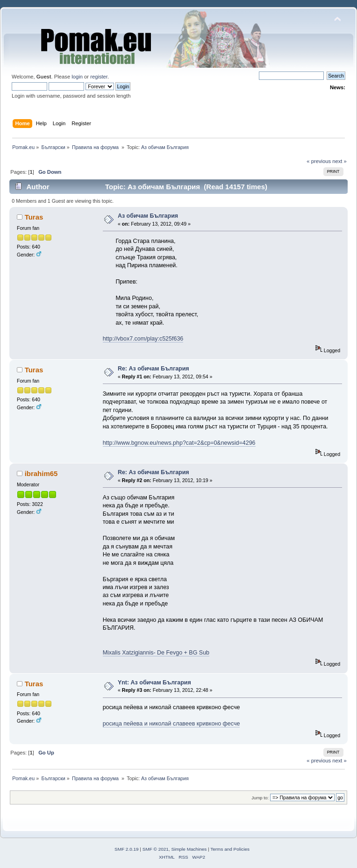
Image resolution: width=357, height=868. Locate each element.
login (77, 77)
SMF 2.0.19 (127, 849)
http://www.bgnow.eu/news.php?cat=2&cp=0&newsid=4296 (179, 443)
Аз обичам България (148, 216)
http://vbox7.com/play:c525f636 (143, 339)
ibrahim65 (41, 473)
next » (339, 161)
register (99, 77)
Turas (34, 217)
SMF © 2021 (156, 849)
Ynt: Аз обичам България (154, 683)
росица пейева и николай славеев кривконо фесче (171, 724)
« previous (319, 161)
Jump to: (260, 798)
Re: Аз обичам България (154, 369)
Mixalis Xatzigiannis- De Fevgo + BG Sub (156, 653)
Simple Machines (189, 849)
